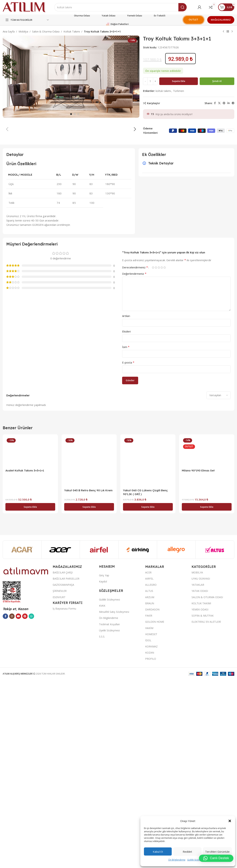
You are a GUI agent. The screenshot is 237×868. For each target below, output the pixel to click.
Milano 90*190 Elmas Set (198, 659)
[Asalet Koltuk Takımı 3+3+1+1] (30, 641)
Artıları (126, 504)
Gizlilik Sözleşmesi (196, 860)
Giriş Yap (104, 764)
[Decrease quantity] (145, 81)
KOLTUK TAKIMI (201, 792)
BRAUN (150, 792)
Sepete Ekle (179, 81)
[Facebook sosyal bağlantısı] (215, 103)
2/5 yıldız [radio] (156, 456)
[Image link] (26, 759)
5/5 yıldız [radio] (164, 456)
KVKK (102, 794)
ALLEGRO (151, 773)
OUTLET (194, 19)
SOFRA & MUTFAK (203, 804)
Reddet (187, 852)
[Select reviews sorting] (219, 584)
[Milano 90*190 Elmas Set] (207, 641)
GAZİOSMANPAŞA (63, 773)
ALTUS (149, 779)
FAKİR (149, 804)
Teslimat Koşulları (109, 813)
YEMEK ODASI (200, 798)
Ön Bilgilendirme (177, 860)
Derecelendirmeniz (135, 456)
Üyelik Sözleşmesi (109, 819)
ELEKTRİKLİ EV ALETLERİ (206, 810)
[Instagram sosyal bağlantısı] (12, 805)
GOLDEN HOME (155, 810)
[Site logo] (24, 7)
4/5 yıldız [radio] (162, 456)
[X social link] (219, 103)
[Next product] (232, 32)
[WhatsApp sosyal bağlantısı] (31, 805)
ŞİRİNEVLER (60, 779)
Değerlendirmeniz (134, 462)
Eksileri (126, 520)
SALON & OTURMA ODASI (207, 786)
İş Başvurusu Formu (64, 797)
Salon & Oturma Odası (46, 31)
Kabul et (158, 852)
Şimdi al (217, 81)
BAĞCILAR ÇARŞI (63, 761)
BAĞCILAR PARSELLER (66, 767)
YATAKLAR (198, 773)
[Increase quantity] (155, 81)
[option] (71, 303)
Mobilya (23, 31)
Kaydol (103, 770)
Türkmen (178, 91)
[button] (230, 821)
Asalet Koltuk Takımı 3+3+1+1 (25, 659)
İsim (126, 536)
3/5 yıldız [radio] (159, 456)
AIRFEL (149, 767)
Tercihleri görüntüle (217, 852)
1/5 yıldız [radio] (153, 456)
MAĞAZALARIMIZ (221, 20)
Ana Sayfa (9, 31)
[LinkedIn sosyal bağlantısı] (229, 103)
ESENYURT (59, 786)
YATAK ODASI (200, 779)
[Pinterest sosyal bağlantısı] (224, 103)
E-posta (128, 551)
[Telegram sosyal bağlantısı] (233, 103)
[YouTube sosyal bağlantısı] (18, 805)
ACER (148, 761)
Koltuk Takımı (72, 31)
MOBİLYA (197, 761)
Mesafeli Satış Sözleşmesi (114, 800)
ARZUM (150, 786)
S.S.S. (102, 825)
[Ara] (120, 7)
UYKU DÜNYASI (201, 767)
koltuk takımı (163, 91)
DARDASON (152, 798)
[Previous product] (223, 32)
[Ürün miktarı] (150, 81)
